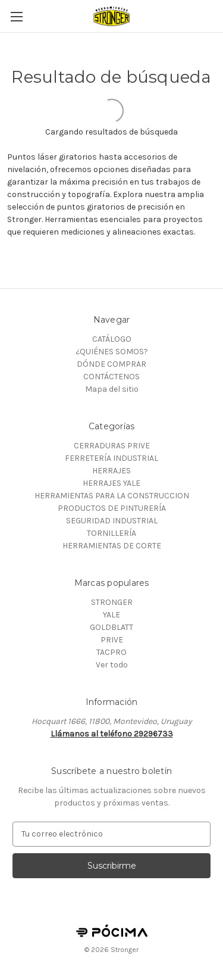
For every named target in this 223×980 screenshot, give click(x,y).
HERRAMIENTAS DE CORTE (112, 546)
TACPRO (111, 652)
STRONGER (112, 602)
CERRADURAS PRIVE (112, 446)
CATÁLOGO (112, 339)
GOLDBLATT (111, 627)
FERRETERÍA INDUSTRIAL (111, 458)
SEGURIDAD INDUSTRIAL (112, 521)
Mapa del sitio (112, 389)
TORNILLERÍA (111, 533)
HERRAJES (111, 471)
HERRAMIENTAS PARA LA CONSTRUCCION (112, 496)
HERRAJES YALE (111, 483)
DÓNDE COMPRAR (111, 364)
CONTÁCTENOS (111, 377)
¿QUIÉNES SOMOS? (112, 352)
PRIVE (112, 640)
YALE (111, 615)
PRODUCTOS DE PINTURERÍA (112, 508)
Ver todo (112, 665)
